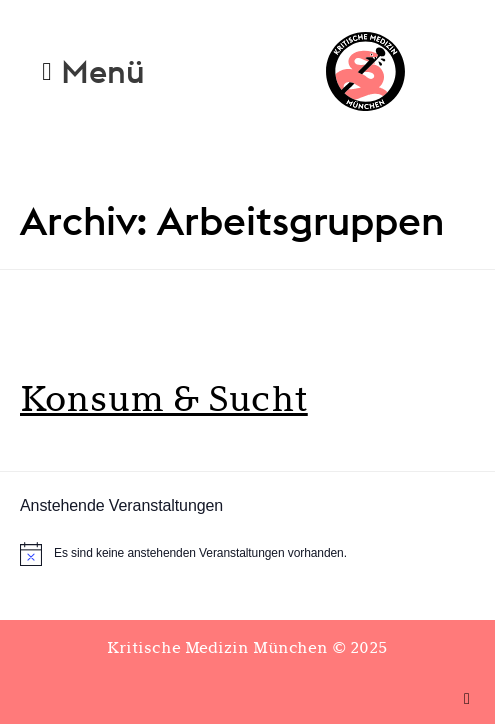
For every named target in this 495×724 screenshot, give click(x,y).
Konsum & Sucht (164, 399)
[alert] (247, 554)
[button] (93, 71)
